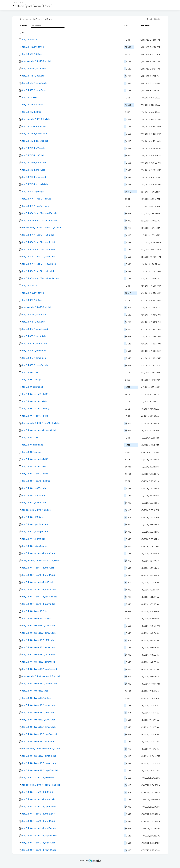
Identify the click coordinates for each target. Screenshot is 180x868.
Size (126, 26)
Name (26, 26)
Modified (147, 25)
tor (48, 6)
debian (19, 6)
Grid (157, 19)
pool (29, 6)
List (149, 19)
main (38, 6)
